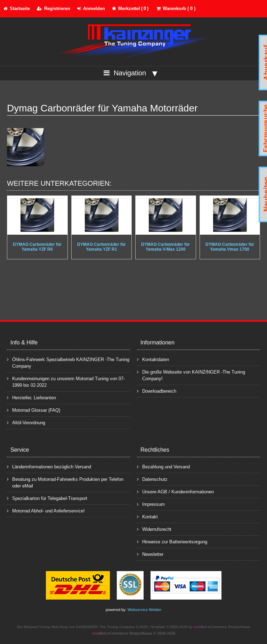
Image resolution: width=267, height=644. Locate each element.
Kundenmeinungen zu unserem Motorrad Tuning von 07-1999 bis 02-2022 (66, 382)
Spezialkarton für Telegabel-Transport (47, 498)
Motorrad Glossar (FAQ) (34, 410)
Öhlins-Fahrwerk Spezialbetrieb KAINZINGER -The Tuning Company (68, 362)
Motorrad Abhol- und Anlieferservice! (46, 511)
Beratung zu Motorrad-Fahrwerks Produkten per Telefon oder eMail (65, 482)
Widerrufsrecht (154, 529)
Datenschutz (152, 479)
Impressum (151, 504)
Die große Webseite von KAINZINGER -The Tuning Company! (191, 375)
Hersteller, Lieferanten (31, 397)
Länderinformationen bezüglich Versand (49, 466)
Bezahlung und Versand (163, 466)
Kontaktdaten (153, 359)
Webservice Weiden (144, 610)
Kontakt (147, 516)
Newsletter (150, 554)
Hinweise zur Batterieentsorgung (172, 541)
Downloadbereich (157, 391)
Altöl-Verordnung (26, 422)
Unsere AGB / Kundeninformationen (175, 491)
